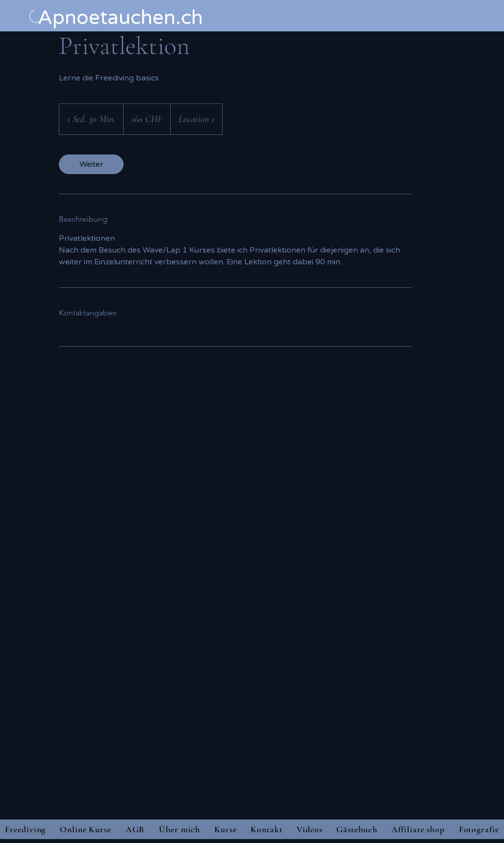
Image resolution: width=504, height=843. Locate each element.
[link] (91, 164)
